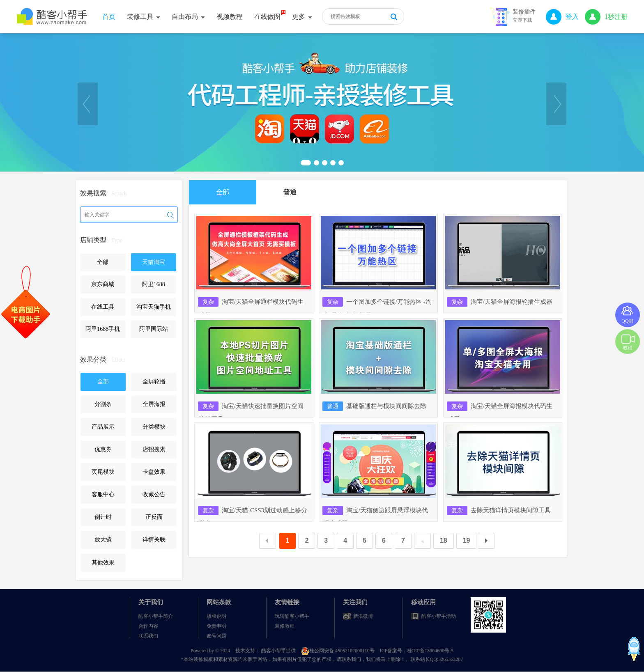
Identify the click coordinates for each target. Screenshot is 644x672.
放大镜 (103, 540)
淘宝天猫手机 (154, 307)
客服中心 (103, 494)
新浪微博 (363, 616)
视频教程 (230, 17)
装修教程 (285, 626)
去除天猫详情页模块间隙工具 (499, 510)
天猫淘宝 (154, 262)
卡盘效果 (154, 472)
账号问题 (216, 636)
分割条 (103, 404)
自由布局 (188, 17)
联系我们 (148, 636)
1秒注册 (606, 17)
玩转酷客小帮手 (292, 616)
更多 (302, 17)
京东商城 (103, 284)
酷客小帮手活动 (439, 616)
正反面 (154, 517)
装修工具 (144, 17)
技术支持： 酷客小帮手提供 (266, 651)
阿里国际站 (154, 329)
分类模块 (154, 427)
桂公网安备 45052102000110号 (338, 651)
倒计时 (103, 517)
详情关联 (154, 540)
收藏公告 (154, 494)
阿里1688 (154, 284)
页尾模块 (103, 472)
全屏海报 (154, 404)
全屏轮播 (154, 382)
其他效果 (103, 563)
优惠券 (103, 449)
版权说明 (216, 616)
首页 (109, 17)
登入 (562, 17)
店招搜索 (154, 449)
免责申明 (216, 626)
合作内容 (148, 626)
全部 (103, 262)
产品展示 (103, 427)
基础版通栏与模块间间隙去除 (375, 406)
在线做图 (267, 17)
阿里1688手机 (103, 329)
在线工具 (103, 307)
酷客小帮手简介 (156, 616)
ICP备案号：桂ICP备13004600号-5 (417, 651)
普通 (290, 192)
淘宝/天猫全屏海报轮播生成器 (500, 302)
